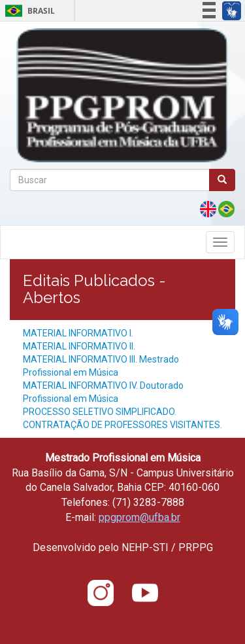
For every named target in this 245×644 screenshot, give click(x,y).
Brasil (28, 11)
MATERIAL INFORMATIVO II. (79, 346)
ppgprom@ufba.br (139, 517)
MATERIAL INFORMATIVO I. (78, 333)
